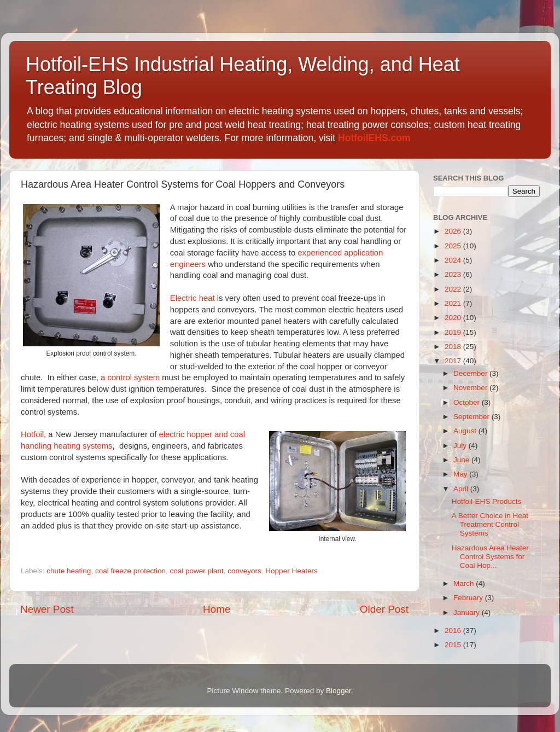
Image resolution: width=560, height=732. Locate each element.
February (469, 598)
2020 (454, 318)
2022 (454, 289)
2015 (454, 645)
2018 (454, 347)
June (462, 460)
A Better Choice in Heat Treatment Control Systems (490, 524)
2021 (454, 303)
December (471, 373)
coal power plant (196, 571)
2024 (454, 260)
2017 (454, 361)
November (471, 388)
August (466, 431)
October (468, 402)
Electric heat (192, 298)
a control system (130, 377)
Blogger (339, 691)
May (461, 474)
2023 (454, 274)
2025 (454, 246)
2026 (454, 231)
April (462, 489)
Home (217, 609)
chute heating (69, 571)
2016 (454, 631)
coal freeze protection (130, 571)
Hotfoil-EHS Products (487, 501)
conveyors (244, 571)
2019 (454, 332)
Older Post (384, 609)
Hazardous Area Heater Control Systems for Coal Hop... (490, 557)
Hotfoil (32, 434)
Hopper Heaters (291, 571)
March (465, 583)
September (472, 417)
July (461, 446)
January (468, 612)
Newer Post (47, 609)
